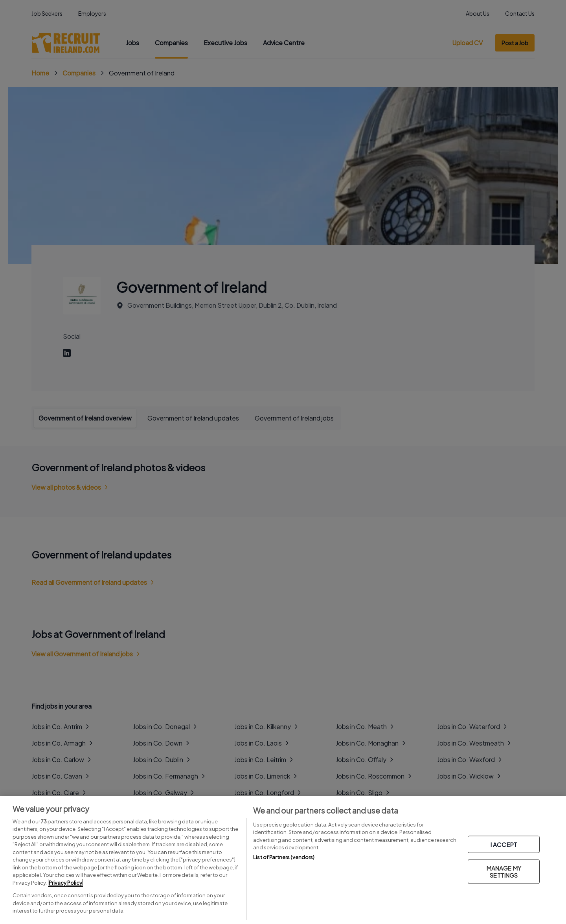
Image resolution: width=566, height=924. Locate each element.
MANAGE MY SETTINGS (504, 872)
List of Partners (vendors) (284, 857)
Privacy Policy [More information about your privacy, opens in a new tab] (65, 883)
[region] (283, 860)
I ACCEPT (504, 844)
